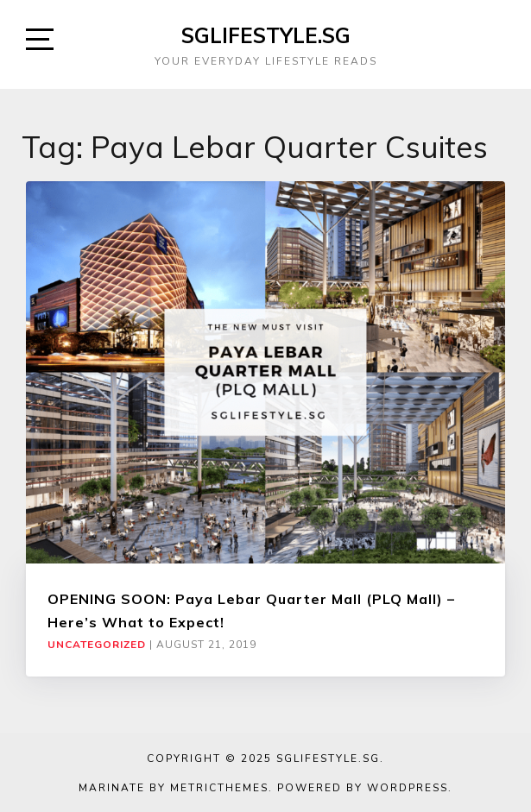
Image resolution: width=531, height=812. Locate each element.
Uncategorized (97, 645)
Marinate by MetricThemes (174, 788)
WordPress (408, 788)
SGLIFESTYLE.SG (266, 35)
